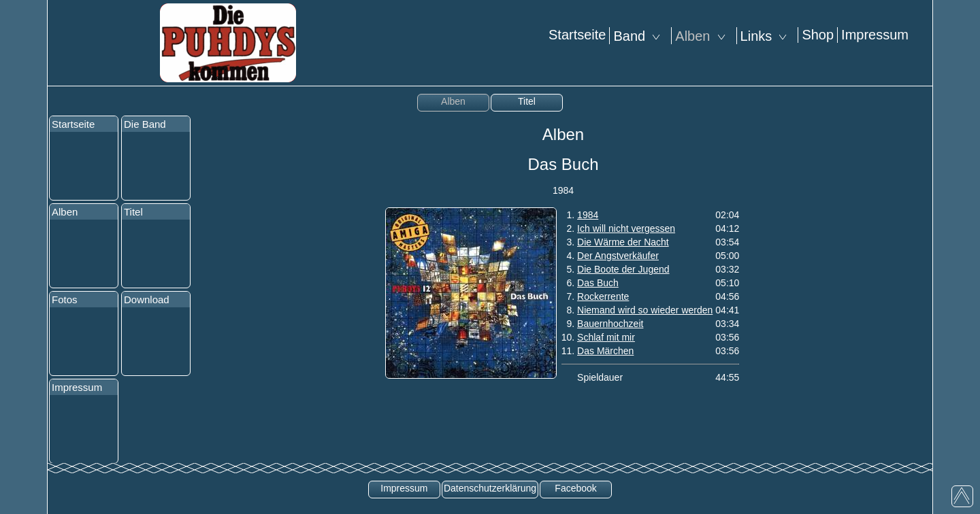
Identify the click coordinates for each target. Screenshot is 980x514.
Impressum (875, 35)
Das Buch (598, 283)
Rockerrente (603, 296)
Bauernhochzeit (610, 324)
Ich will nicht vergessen (626, 228)
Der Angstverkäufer (618, 256)
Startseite (577, 35)
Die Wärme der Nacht (623, 242)
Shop (818, 35)
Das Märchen (605, 351)
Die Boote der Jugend (623, 269)
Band (640, 36)
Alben (704, 36)
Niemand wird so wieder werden (645, 310)
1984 (588, 215)
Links (768, 36)
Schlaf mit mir (606, 337)
